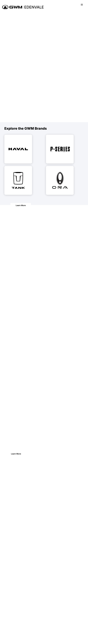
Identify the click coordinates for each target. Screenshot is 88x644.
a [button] (82, 5)
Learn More (21, 205)
